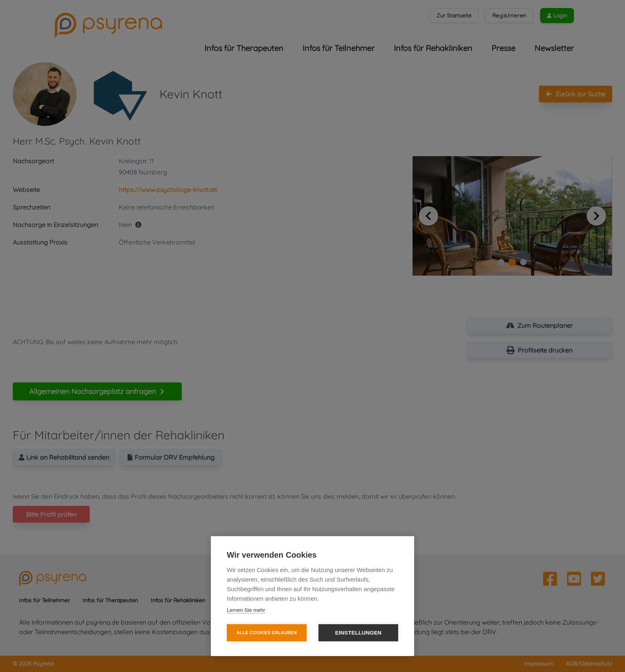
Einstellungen (359, 633)
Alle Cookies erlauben (267, 633)
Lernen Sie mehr (246, 610)
